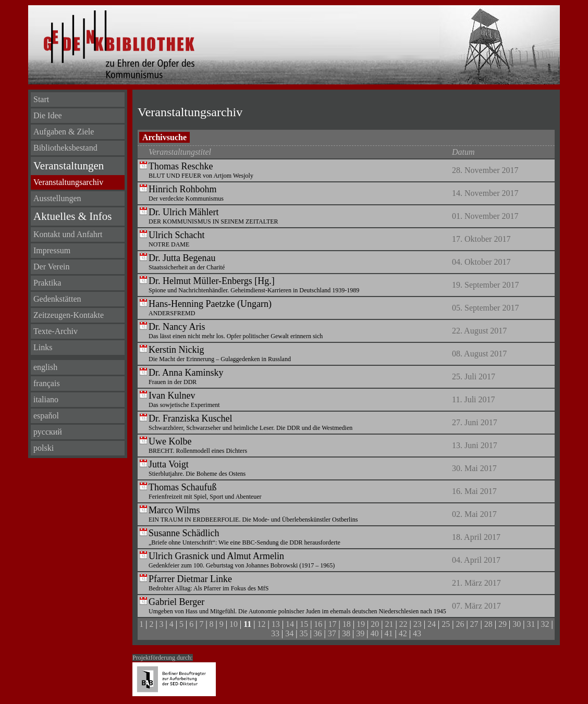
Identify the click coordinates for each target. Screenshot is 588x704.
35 (303, 633)
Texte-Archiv (56, 331)
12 (262, 624)
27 (474, 624)
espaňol (46, 416)
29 (503, 624)
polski (44, 448)
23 (418, 624)
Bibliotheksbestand (65, 148)
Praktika (47, 283)
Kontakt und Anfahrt (68, 234)
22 (403, 624)
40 (374, 633)
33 (275, 633)
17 (333, 624)
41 (389, 633)
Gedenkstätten (57, 299)
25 (446, 624)
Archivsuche (164, 137)
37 (332, 633)
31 (531, 624)
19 (361, 624)
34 (289, 633)
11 (247, 624)
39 (360, 633)
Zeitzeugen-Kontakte (69, 315)
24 (432, 624)
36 (318, 633)
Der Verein (51, 267)
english (45, 367)
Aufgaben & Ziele (64, 132)
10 (234, 624)
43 (417, 633)
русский (48, 432)
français (47, 383)
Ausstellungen (57, 198)
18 (347, 624)
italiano (46, 399)
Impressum (52, 250)
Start (41, 99)
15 (304, 624)
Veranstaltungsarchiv (68, 182)
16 (318, 624)
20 (375, 624)
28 (488, 624)
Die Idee (48, 115)
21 (389, 624)
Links (43, 347)
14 (290, 624)
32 (545, 624)
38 (346, 633)
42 (403, 633)
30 (517, 624)
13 (276, 624)
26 (460, 624)
